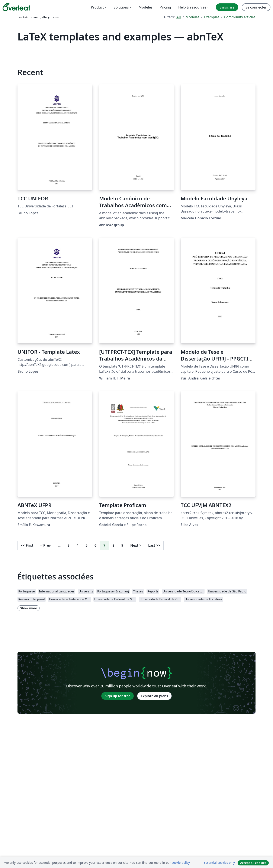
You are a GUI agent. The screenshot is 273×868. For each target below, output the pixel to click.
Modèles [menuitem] (146, 7)
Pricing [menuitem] (165, 7)
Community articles (240, 17)
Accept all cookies (253, 863)
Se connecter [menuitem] (256, 7)
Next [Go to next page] (136, 545)
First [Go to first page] (27, 545)
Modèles (192, 17)
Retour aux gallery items (38, 17)
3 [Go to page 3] (69, 545)
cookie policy (181, 863)
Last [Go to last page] (154, 545)
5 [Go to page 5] (86, 545)
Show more (29, 608)
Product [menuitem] (97, 7)
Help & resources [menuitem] (192, 7)
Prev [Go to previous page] (46, 545)
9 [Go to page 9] (122, 545)
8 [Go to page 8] (113, 545)
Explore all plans (154, 696)
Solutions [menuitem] (121, 7)
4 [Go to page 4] (78, 545)
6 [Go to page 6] (95, 545)
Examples (212, 17)
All (179, 17)
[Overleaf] (16, 7)
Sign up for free (118, 696)
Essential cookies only (219, 863)
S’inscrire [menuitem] (227, 7)
